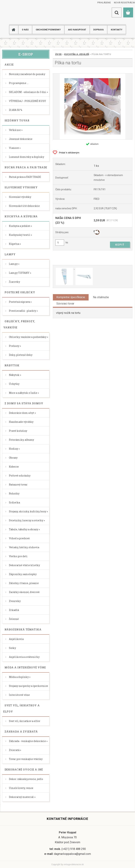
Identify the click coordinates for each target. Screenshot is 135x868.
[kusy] (60, 243)
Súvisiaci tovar (65, 304)
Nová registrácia (124, 3)
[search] (117, 12)
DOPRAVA (98, 30)
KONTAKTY (117, 30)
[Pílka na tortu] (93, 106)
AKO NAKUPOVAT (77, 30)
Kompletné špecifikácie (71, 297)
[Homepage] (15, 30)
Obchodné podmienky (48, 30)
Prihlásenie (104, 3)
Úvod (58, 54)
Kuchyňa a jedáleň (77, 54)
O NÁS (25, 30)
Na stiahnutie (101, 297)
